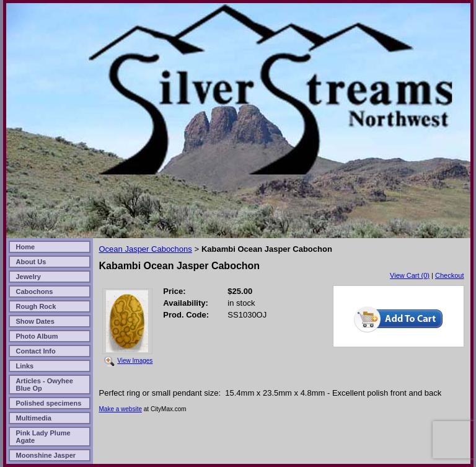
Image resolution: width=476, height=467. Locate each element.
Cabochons (35, 291)
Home (26, 247)
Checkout (449, 275)
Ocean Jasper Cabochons (146, 249)
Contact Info (36, 351)
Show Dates (35, 321)
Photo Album (37, 336)
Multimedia (34, 418)
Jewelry (29, 277)
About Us (31, 262)
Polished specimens (49, 403)
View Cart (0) (410, 275)
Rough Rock (36, 306)
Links (25, 366)
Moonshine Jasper (46, 455)
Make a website (121, 409)
